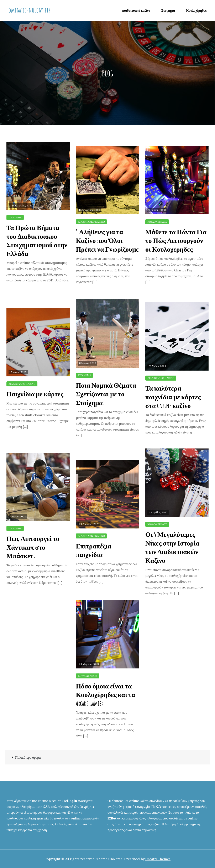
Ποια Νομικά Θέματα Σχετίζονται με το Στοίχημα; (106, 394)
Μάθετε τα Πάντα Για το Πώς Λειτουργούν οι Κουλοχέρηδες (176, 240)
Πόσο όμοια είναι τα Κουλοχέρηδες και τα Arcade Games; (106, 694)
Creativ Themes (158, 859)
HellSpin (70, 801)
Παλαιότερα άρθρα (28, 757)
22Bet (112, 818)
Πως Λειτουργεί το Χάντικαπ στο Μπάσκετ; (33, 547)
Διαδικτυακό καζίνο (136, 10)
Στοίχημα (168, 10)
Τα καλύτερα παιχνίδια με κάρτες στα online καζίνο (173, 397)
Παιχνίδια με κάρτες (35, 394)
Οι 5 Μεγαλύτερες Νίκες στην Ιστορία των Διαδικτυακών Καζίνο (172, 547)
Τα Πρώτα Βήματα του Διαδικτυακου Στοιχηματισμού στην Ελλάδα (37, 240)
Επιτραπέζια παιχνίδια (94, 550)
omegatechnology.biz (29, 10)
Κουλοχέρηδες (196, 10)
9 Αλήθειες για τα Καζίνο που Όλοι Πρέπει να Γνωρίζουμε (107, 240)
